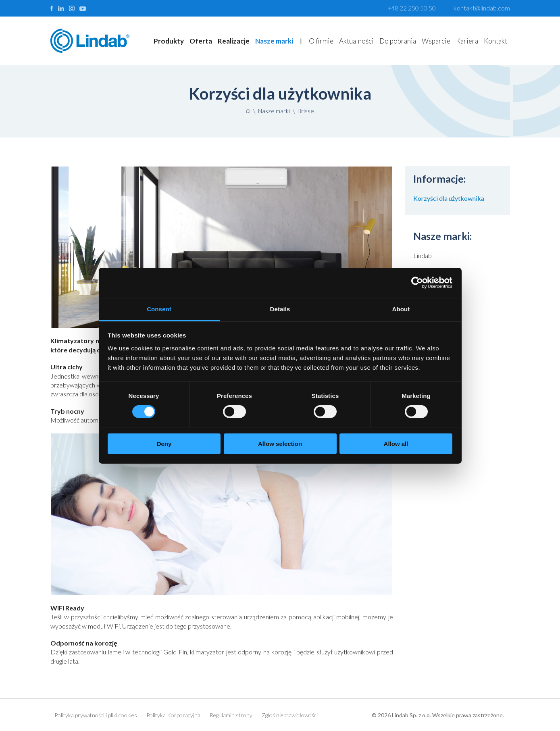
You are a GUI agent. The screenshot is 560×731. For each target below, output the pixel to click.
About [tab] (401, 309)
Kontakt (495, 41)
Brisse (306, 111)
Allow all (396, 444)
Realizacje (234, 41)
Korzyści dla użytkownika (449, 198)
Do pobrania (398, 41)
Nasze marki (274, 41)
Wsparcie (436, 41)
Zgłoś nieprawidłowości (290, 715)
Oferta (201, 41)
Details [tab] (280, 309)
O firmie (321, 41)
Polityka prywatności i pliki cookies (96, 715)
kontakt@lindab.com (482, 8)
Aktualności (356, 41)
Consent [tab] (159, 309)
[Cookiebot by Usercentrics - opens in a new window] (417, 283)
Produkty (169, 41)
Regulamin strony (231, 715)
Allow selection (280, 444)
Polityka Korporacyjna (173, 715)
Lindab (423, 255)
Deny (164, 444)
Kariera (467, 41)
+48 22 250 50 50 (412, 8)
